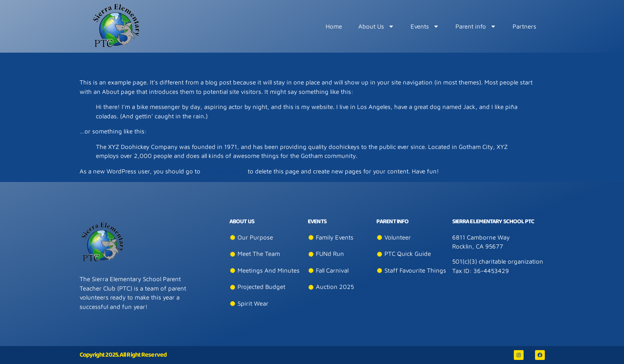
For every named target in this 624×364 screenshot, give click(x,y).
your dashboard (224, 171)
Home (334, 26)
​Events (425, 26)
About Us (376, 26)
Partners (524, 26)
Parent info (476, 26)
